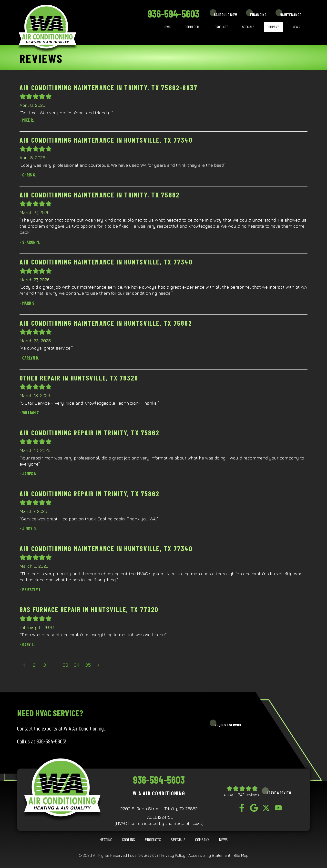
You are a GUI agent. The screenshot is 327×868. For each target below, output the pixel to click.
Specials (248, 27)
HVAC (168, 27)
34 (77, 665)
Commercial (193, 27)
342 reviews (248, 795)
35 (88, 665)
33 (65, 665)
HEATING (106, 839)
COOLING (128, 839)
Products (222, 27)
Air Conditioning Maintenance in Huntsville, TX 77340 (106, 140)
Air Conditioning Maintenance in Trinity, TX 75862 (100, 195)
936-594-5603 (174, 13)
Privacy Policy (173, 855)
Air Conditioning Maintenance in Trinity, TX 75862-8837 (108, 88)
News (296, 27)
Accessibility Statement (209, 855)
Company (273, 27)
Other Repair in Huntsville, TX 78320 (79, 378)
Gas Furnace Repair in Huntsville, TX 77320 (89, 609)
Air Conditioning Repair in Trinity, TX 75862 (89, 433)
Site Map (241, 855)
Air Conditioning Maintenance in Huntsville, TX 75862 (106, 323)
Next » (99, 665)
